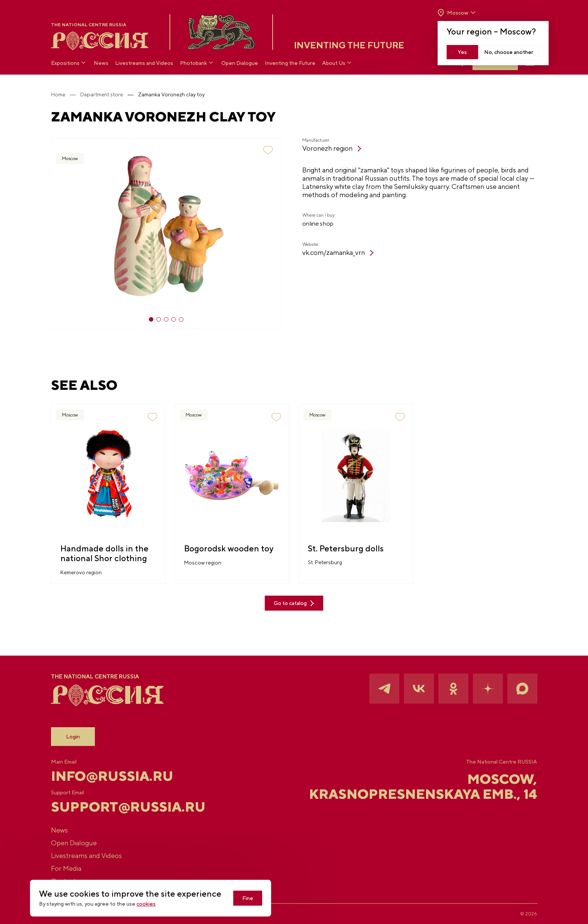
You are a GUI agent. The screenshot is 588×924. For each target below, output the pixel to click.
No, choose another (509, 52)
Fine (248, 898)
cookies (146, 904)
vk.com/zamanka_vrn (338, 252)
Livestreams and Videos (144, 63)
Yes (462, 52)
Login (73, 737)
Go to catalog (294, 603)
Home (58, 94)
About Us (337, 63)
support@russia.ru (128, 807)
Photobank (197, 63)
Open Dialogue (240, 63)
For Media (66, 868)
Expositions (69, 63)
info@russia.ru (112, 776)
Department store (102, 94)
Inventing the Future (290, 63)
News (101, 63)
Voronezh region (332, 148)
